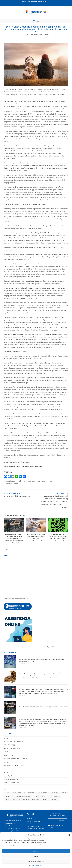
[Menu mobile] (36, 27)
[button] (69, 835)
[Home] (24, 41)
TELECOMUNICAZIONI (10, 765)
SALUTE (6, 758)
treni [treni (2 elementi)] (45, 785)
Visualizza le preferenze (36, 861)
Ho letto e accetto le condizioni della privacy (56, 812)
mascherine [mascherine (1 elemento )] (45, 782)
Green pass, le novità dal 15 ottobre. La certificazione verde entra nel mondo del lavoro (58, 543)
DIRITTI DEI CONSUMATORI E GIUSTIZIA (34, 488)
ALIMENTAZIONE (8, 731)
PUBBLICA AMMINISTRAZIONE (12, 755)
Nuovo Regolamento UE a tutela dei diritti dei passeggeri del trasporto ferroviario (38, 699)
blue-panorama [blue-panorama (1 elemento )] (19, 779)
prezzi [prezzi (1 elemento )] (8, 785)
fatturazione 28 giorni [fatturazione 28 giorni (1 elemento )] (23, 782)
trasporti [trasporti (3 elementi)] (35, 785)
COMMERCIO (7, 741)
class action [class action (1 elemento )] (44, 779)
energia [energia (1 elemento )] (8, 782)
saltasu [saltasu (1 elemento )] (17, 785)
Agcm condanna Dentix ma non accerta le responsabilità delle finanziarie (36, 543)
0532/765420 (36, 4)
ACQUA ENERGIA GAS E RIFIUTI (12, 727)
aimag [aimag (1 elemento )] (8, 779)
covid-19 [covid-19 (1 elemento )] (55, 779)
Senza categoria (8, 761)
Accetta (36, 851)
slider (5, 724)
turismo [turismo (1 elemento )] (54, 785)
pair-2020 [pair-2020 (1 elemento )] (56, 782)
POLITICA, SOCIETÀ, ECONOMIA (12, 751)
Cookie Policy (31, 866)
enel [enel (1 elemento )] (64, 779)
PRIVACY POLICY (40, 866)
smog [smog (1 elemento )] (26, 785)
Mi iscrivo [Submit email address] (61, 806)
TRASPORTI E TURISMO (10, 768)
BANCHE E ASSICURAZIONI (11, 734)
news (51, 488)
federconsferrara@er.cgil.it (13, 827)
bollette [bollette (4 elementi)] (32, 779)
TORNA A (36, 2)
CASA (5, 738)
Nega (36, 856)
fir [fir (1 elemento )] (36, 782)
